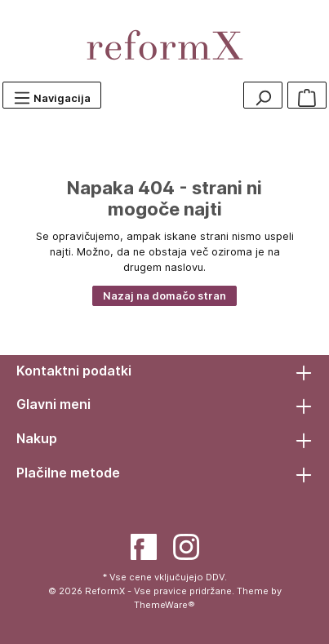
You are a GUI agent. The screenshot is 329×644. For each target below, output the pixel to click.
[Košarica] (307, 95)
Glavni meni (53, 404)
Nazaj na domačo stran (164, 296)
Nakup (37, 438)
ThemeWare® (164, 605)
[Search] (263, 95)
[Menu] (52, 95)
